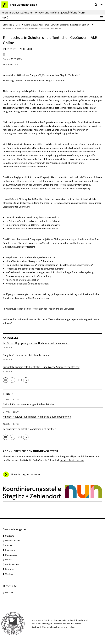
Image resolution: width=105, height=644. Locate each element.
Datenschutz (11, 555)
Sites (18, 25)
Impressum (10, 550)
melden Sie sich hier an (72, 460)
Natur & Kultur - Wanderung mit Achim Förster (28, 404)
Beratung (10, 569)
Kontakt (9, 545)
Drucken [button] (9, 592)
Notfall (8, 560)
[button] (6, 380)
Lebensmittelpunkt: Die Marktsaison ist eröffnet (29, 429)
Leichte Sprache (13, 540)
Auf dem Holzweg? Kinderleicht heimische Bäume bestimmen (37, 417)
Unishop (9, 574)
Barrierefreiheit (12, 564)
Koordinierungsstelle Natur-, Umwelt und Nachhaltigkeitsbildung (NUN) (43, 12)
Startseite (7, 25)
